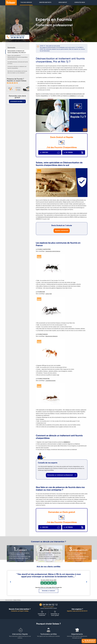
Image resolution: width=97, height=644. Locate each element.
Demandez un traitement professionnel (62, 475)
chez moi (51, 152)
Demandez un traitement (49, 591)
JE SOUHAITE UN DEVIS (17, 101)
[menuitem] (26, 3)
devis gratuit (63, 2)
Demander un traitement (42, 614)
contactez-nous (80, 2)
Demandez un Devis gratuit (55, 614)
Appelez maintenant (62, 231)
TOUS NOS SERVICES (26, 2)
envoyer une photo (45, 2)
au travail (75, 152)
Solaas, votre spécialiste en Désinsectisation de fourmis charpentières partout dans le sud (17, 57)
